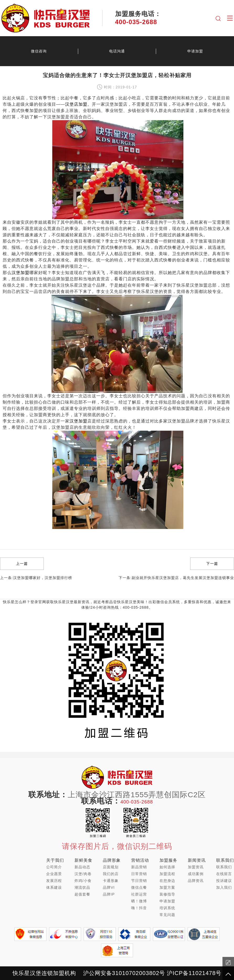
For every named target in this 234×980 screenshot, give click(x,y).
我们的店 (111, 874)
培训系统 (167, 908)
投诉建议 (224, 881)
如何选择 (167, 867)
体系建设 (54, 887)
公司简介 (54, 867)
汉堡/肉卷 (83, 874)
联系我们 (224, 867)
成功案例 (196, 874)
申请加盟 (167, 901)
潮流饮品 (82, 887)
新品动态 (82, 867)
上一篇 (22, 564)
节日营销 (139, 881)
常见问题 (167, 915)
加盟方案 (167, 887)
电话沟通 (117, 51)
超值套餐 (82, 894)
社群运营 (139, 894)
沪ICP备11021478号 (194, 973)
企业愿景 (54, 874)
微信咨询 (39, 51)
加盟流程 (167, 874)
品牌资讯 (196, 881)
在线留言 (224, 874)
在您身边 (167, 881)
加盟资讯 (196, 867)
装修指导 (167, 894)
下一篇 (212, 564)
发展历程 (54, 881)
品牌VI (109, 887)
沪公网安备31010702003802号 (124, 973)
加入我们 (224, 887)
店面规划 (111, 867)
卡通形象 (111, 881)
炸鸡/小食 (83, 881)
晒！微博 (139, 901)
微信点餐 (139, 887)
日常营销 (139, 874)
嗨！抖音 (139, 908)
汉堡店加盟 (76, 104)
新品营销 (139, 867)
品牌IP (109, 894)
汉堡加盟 (20, 273)
